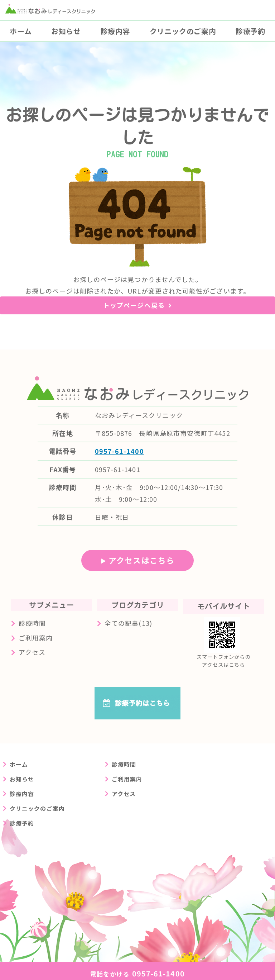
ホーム (21, 31)
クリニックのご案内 (183, 31)
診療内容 (115, 31)
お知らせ (66, 31)
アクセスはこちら (141, 560)
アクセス (32, 652)
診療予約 (22, 823)
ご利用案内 (36, 638)
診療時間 (32, 623)
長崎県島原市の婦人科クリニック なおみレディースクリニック (55, 18)
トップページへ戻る (134, 305)
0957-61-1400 (119, 451)
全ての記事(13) (128, 623)
